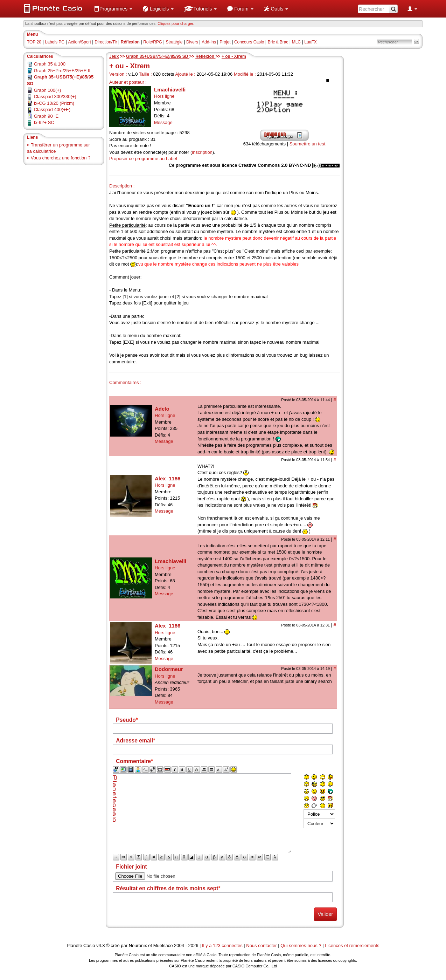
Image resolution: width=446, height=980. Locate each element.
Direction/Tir (106, 42)
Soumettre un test (308, 144)
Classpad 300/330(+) (55, 97)
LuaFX (310, 42)
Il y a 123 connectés (223, 945)
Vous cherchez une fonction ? (61, 158)
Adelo (162, 409)
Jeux (114, 56)
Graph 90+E (46, 116)
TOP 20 (34, 42)
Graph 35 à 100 (50, 64)
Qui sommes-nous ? (301, 945)
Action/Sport (80, 42)
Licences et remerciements (352, 945)
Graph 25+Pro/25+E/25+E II (62, 71)
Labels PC (55, 42)
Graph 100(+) (48, 90)
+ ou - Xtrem (234, 56)
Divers (193, 42)
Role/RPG (153, 42)
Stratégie (175, 42)
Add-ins (209, 42)
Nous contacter (261, 945)
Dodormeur (169, 669)
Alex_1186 (168, 478)
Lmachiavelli (170, 90)
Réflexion (205, 56)
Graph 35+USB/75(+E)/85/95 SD (158, 56)
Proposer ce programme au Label (143, 159)
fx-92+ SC (44, 122)
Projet (226, 42)
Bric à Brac (279, 42)
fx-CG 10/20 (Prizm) (54, 103)
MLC (297, 42)
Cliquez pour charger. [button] (176, 23)
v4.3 (101, 945)
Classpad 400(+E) (52, 109)
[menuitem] (113, 9)
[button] (113, 9)
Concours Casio (250, 42)
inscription (202, 152)
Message (163, 122)
